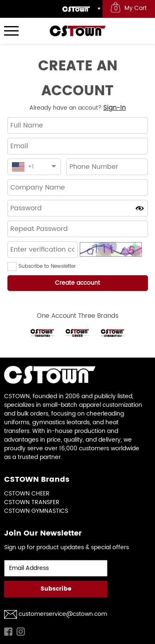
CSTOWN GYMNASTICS (36, 511)
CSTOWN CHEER (27, 494)
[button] (13, 267)
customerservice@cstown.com (63, 614)
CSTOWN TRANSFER (32, 502)
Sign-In (114, 108)
